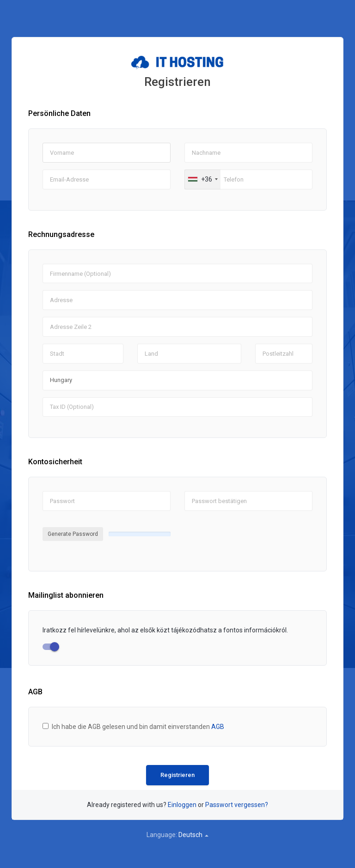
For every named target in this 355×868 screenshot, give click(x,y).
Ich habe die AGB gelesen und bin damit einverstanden (138, 727)
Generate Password (73, 534)
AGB (218, 727)
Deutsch (193, 835)
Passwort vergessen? (237, 805)
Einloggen (182, 805)
